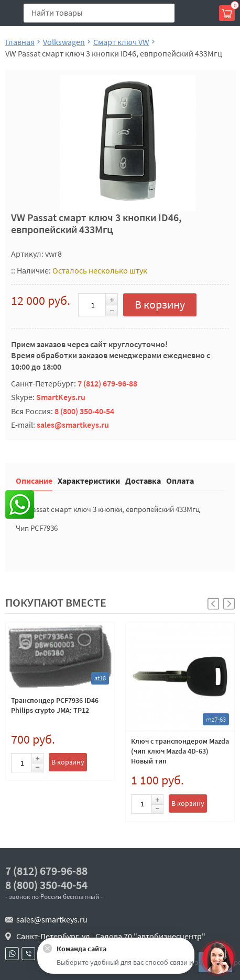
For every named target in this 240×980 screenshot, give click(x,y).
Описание (34, 480)
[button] (229, 604)
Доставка (143, 480)
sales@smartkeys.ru (73, 425)
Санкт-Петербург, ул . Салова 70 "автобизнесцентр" (111, 936)
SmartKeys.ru (61, 397)
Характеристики (89, 480)
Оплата (180, 480)
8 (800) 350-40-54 (84, 411)
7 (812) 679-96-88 (107, 383)
